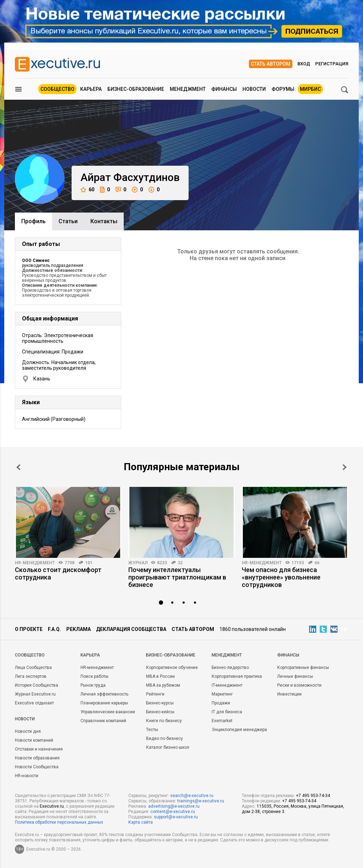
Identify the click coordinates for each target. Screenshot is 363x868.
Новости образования (37, 758)
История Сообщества (37, 685)
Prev (18, 467)
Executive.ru (52, 806)
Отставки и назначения (39, 749)
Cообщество (30, 655)
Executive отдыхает (34, 703)
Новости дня (28, 731)
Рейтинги (155, 694)
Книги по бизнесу (164, 721)
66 (317, 563)
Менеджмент (188, 89)
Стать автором (271, 64)
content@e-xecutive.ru (173, 812)
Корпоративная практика (237, 676)
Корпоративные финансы (303, 668)
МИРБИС (310, 89)
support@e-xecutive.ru (176, 817)
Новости (254, 89)
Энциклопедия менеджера (239, 730)
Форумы (283, 89)
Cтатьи (68, 221)
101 (89, 563)
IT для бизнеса (227, 712)
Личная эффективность (104, 694)
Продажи (221, 703)
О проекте (29, 629)
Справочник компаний (103, 721)
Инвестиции (289, 694)
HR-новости (27, 776)
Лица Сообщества (33, 668)
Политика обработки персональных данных (59, 822)
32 (180, 563)
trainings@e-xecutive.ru (201, 801)
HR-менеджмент (35, 563)
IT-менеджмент (227, 685)
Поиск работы (94, 676)
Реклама (79, 629)
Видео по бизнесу (164, 738)
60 (87, 190)
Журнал (138, 563)
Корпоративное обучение (172, 668)
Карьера (91, 89)
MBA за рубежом (163, 685)
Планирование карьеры (104, 703)
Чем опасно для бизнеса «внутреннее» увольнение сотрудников (281, 577)
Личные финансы (295, 676)
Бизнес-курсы (160, 703)
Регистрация (332, 64)
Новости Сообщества (37, 767)
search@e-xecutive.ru (192, 796)
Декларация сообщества (131, 629)
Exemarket (222, 721)
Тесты (152, 730)
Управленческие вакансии (108, 712)
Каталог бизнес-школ (168, 747)
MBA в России (160, 676)
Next (345, 467)
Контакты (104, 221)
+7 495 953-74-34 (313, 796)
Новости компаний (34, 740)
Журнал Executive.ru (35, 694)
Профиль (33, 221)
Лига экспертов (31, 676)
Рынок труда (93, 685)
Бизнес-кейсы (160, 712)
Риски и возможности (299, 685)
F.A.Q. (54, 629)
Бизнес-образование (136, 89)
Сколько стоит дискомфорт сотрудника (58, 573)
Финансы (224, 89)
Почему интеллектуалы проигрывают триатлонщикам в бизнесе (177, 577)
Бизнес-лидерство (230, 668)
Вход (304, 64)
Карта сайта (141, 822)
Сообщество (57, 89)
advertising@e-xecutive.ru (174, 806)
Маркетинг (222, 694)
